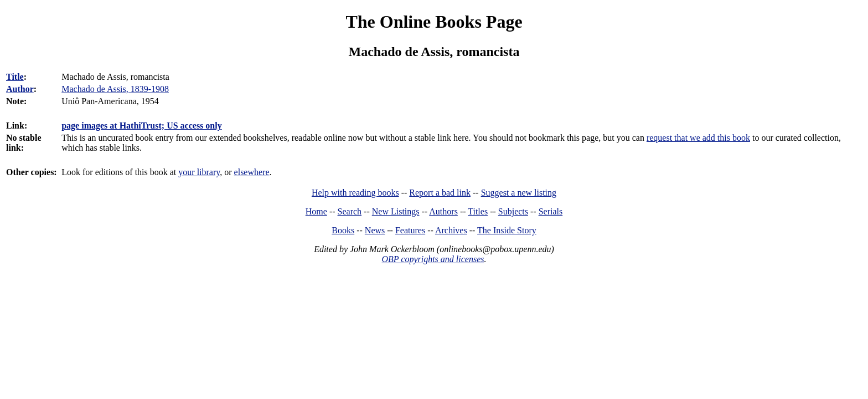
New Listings (396, 211)
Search (350, 211)
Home (316, 211)
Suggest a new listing (519, 193)
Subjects (513, 211)
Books (343, 230)
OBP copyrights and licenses (433, 259)
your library (199, 172)
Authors (443, 211)
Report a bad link (440, 193)
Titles (478, 211)
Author (20, 89)
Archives (451, 230)
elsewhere (252, 172)
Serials (551, 211)
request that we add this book (698, 138)
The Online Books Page (434, 22)
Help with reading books (355, 193)
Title (15, 77)
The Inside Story (507, 230)
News (375, 230)
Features (410, 230)
